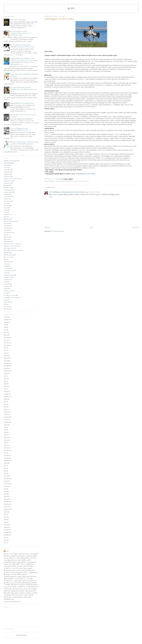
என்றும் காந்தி (8, 192)
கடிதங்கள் (7, 194)
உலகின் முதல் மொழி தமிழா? (18, 20)
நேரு (5, 259)
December (6, 343)
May (5, 330)
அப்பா (6, 167)
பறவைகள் (76, 181)
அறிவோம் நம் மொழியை (11, 179)
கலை (5, 203)
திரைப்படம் (7, 257)
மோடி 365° (7, 302)
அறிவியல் (7, 176)
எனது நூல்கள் (8, 190)
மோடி (6, 300)
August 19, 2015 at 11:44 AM (92, 192)
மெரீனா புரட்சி (8, 291)
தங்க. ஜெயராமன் (9, 248)
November (6, 345)
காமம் (5, 212)
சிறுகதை (6, 237)
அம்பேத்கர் (7, 170)
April (5, 332)
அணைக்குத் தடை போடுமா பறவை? (86, 174)
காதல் (5, 208)
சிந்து (5, 235)
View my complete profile (12, 602)
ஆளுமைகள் (7, 181)
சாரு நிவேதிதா (8, 232)
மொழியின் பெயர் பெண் (11, 297)
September (7, 320)
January (6, 340)
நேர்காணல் (7, 262)
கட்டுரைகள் (7, 197)
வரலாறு (6, 306)
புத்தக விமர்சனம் (9, 275)
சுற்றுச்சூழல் (69, 181)
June (5, 327)
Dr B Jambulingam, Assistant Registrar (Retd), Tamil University (67, 192)
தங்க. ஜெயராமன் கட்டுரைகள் (12, 250)
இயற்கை (63, 181)
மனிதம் (6, 289)
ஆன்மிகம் (7, 183)
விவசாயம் (7, 309)
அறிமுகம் (7, 174)
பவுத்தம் (6, 266)
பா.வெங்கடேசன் (9, 271)
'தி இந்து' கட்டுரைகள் (55, 181)
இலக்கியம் (7, 188)
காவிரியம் (7, 214)
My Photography (8, 163)
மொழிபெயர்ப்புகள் (84, 181)
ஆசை (71, 8)
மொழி (6, 293)
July (5, 325)
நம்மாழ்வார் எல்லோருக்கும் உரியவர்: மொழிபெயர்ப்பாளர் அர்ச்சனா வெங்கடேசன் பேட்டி (23, 89)
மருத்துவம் (7, 286)
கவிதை (6, 206)
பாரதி (5, 273)
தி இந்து (6, 253)
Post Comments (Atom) (58, 231)
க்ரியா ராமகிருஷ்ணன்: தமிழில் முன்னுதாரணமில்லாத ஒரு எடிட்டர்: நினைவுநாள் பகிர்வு (20, 33)
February (6, 338)
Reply (51, 197)
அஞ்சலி (6, 165)
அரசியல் (6, 172)
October (6, 317)
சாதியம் (6, 230)
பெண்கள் (7, 280)
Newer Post (47, 227)
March (5, 335)
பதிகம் (6, 264)
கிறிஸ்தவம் (7, 219)
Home (92, 227)
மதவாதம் (6, 284)
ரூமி (5, 304)
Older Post (135, 227)
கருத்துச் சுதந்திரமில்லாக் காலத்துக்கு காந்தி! (21, 103)
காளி (5, 217)
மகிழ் (5, 282)
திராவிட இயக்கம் (9, 255)
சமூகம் (6, 223)
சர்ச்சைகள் (7, 226)
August (6, 322)
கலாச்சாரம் (7, 201)
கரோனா (6, 199)
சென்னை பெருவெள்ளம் (11, 246)
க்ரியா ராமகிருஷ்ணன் (10, 221)
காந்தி (5, 210)
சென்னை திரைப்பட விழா (11, 244)
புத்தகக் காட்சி (8, 277)
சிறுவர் (6, 239)
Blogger (24, 635)
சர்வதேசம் (7, 228)
